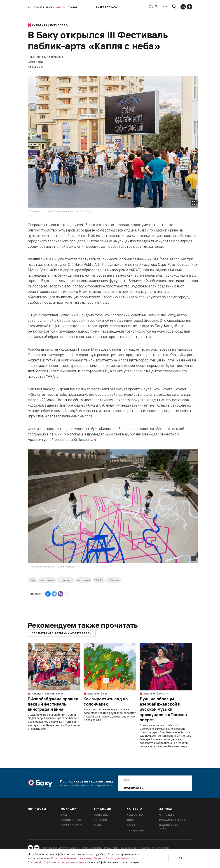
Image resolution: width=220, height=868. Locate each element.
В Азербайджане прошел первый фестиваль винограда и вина (53, 704)
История (100, 820)
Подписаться (135, 788)
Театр (131, 825)
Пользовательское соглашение (61, 848)
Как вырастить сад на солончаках (106, 701)
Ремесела (101, 815)
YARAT (99, 580)
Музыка (164, 694)
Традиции (72, 7)
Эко (105, 694)
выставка (83, 580)
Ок (180, 858)
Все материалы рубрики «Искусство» (62, 633)
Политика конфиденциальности (99, 848)
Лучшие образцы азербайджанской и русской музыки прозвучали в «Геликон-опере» (164, 709)
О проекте (167, 815)
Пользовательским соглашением (72, 858)
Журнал (166, 809)
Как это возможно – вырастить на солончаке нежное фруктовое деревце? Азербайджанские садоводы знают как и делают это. (110, 715)
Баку (33, 580)
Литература (136, 831)
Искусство (59, 25)
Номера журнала (105, 7)
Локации (50, 7)
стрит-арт (66, 580)
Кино (130, 820)
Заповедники (71, 820)
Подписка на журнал (169, 827)
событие (114, 580)
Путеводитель (56, 694)
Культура (61, 7)
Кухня (98, 825)
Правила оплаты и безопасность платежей (144, 848)
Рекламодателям (173, 820)
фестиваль (47, 580)
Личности (39, 7)
